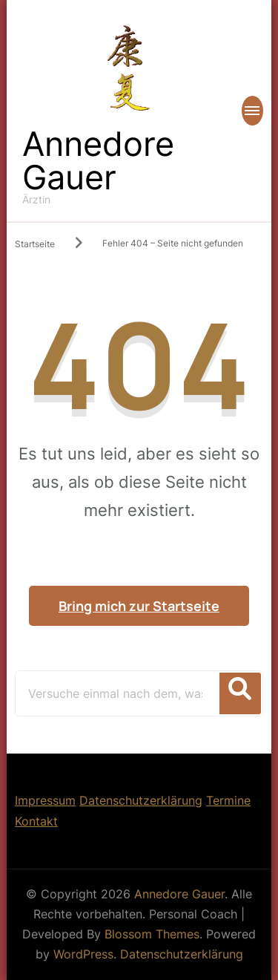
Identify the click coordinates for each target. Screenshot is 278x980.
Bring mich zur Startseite (139, 606)
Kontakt (36, 821)
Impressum (45, 800)
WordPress (83, 954)
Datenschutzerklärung (141, 800)
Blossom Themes (152, 934)
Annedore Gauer (98, 160)
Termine (228, 800)
